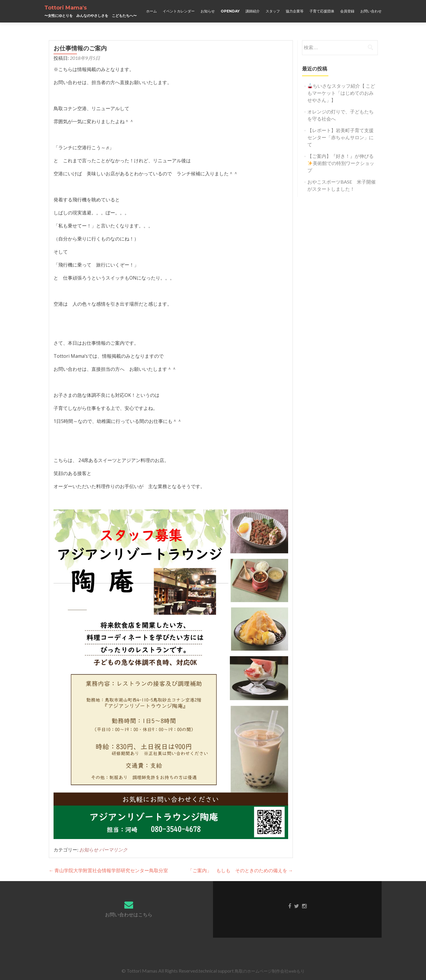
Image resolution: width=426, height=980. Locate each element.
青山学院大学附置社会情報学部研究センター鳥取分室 (108, 870)
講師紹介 (253, 11)
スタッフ (273, 11)
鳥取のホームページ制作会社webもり (270, 971)
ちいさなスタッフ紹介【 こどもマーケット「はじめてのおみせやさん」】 (341, 93)
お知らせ (208, 11)
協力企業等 (295, 11)
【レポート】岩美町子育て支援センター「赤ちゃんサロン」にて (341, 137)
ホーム (151, 11)
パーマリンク (113, 850)
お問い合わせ (371, 11)
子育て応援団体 (322, 11)
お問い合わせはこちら (129, 914)
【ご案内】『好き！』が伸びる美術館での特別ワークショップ (341, 163)
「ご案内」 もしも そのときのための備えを (240, 870)
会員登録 (347, 11)
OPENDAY (230, 11)
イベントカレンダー (179, 11)
